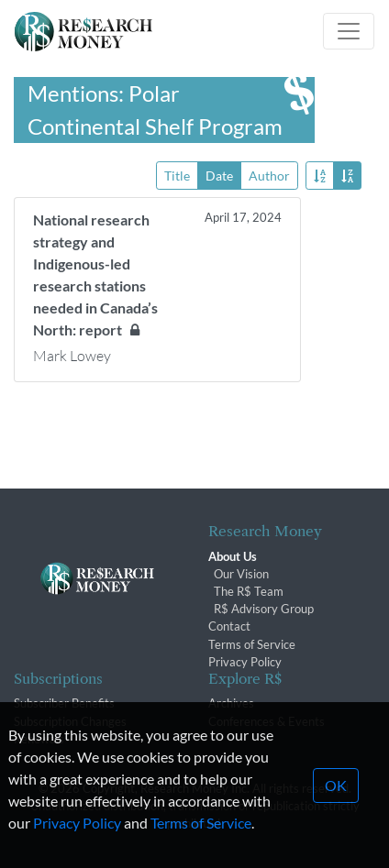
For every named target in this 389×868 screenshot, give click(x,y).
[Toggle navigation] (349, 31)
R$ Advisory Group (264, 609)
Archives (231, 703)
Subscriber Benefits (64, 703)
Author (269, 175)
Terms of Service (252, 644)
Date (219, 175)
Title (177, 175)
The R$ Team (249, 591)
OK (336, 802)
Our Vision (241, 574)
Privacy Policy (245, 662)
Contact (229, 626)
